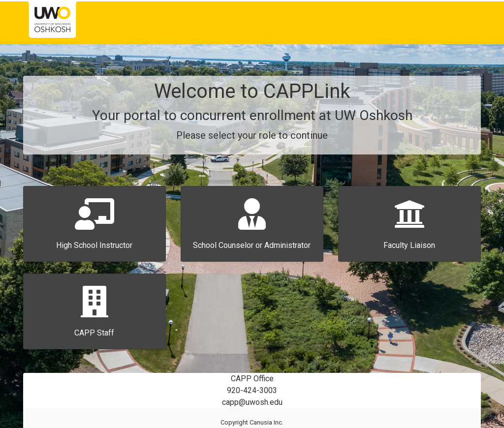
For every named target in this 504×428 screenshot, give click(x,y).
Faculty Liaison (409, 245)
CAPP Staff (94, 333)
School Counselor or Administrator (252, 245)
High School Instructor (94, 245)
